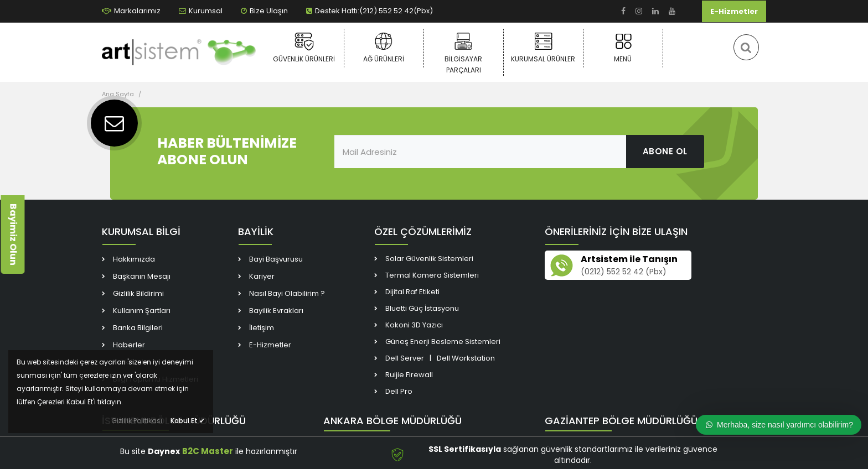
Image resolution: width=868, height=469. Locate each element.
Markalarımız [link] (131, 11)
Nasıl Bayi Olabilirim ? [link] (287, 293)
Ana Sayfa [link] (118, 94)
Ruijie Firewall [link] (409, 375)
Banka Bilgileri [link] (138, 328)
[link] (623, 11)
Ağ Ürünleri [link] (384, 48)
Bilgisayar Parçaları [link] (464, 53)
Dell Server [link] (405, 358)
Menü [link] (623, 48)
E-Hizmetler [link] (734, 11)
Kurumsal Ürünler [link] (543, 48)
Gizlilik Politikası (137, 421)
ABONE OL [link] (665, 151)
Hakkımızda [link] (134, 259)
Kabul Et (188, 421)
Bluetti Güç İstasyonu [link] (422, 308)
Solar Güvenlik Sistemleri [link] (429, 259)
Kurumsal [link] (201, 11)
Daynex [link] (164, 451)
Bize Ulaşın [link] (264, 11)
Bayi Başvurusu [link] (276, 259)
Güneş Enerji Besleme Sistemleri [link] (443, 342)
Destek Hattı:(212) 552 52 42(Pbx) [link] (370, 11)
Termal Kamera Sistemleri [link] (432, 275)
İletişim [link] (262, 328)
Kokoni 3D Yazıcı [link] (414, 325)
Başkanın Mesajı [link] (142, 276)
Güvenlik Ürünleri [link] (304, 48)
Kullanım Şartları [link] (142, 311)
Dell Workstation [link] (466, 358)
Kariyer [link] (262, 276)
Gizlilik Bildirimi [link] (138, 293)
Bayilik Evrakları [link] (276, 311)
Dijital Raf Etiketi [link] (412, 292)
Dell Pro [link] (399, 391)
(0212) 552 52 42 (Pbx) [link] (624, 272)
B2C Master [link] (208, 451)
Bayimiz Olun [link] (13, 234)
